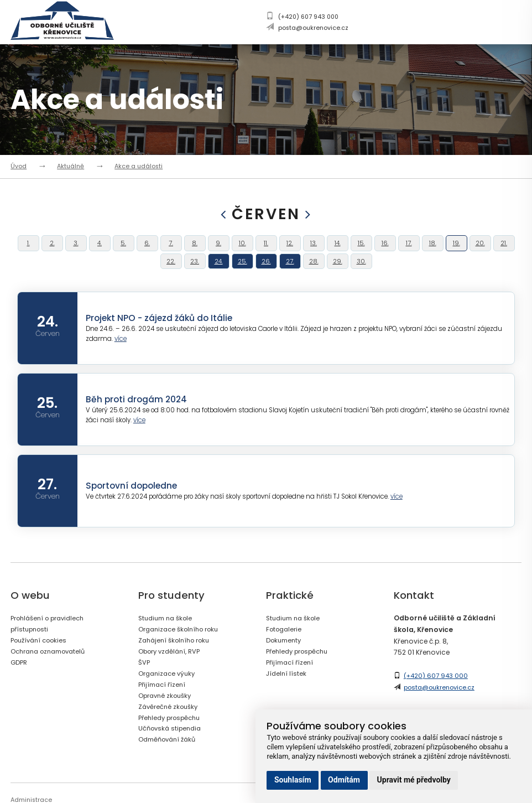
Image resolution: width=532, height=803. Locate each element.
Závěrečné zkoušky (170, 729)
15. (361, 249)
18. (432, 249)
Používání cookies (42, 663)
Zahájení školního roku (177, 663)
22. (171, 279)
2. (52, 249)
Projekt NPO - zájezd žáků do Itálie (162, 341)
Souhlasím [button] (293, 780)
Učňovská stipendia (172, 750)
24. (218, 279)
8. (195, 249)
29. (337, 279)
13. (314, 249)
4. (100, 249)
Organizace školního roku (182, 653)
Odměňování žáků (170, 761)
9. (218, 249)
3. (76, 249)
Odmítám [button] (344, 780)
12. (290, 249)
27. (290, 279)
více (122, 363)
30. (361, 279)
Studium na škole (168, 642)
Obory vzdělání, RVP (172, 674)
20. (480, 249)
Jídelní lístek (287, 696)
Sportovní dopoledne (134, 509)
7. (171, 249)
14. (337, 249)
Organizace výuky (169, 696)
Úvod (19, 166)
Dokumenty (286, 663)
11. (266, 249)
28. (314, 279)
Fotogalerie (285, 653)
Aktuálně (71, 166)
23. (195, 279)
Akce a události (139, 166)
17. (409, 249)
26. (266, 279)
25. (242, 279)
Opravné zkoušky (167, 717)
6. (147, 249)
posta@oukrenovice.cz (313, 28)
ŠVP (144, 685)
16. (385, 249)
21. (504, 249)
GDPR (20, 685)
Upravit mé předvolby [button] (414, 780)
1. (28, 249)
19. (456, 249)
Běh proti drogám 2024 (138, 423)
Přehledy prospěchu (173, 739)
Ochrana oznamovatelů (52, 674)
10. (242, 249)
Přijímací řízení (164, 707)
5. (123, 249)
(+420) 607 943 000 (308, 17)
